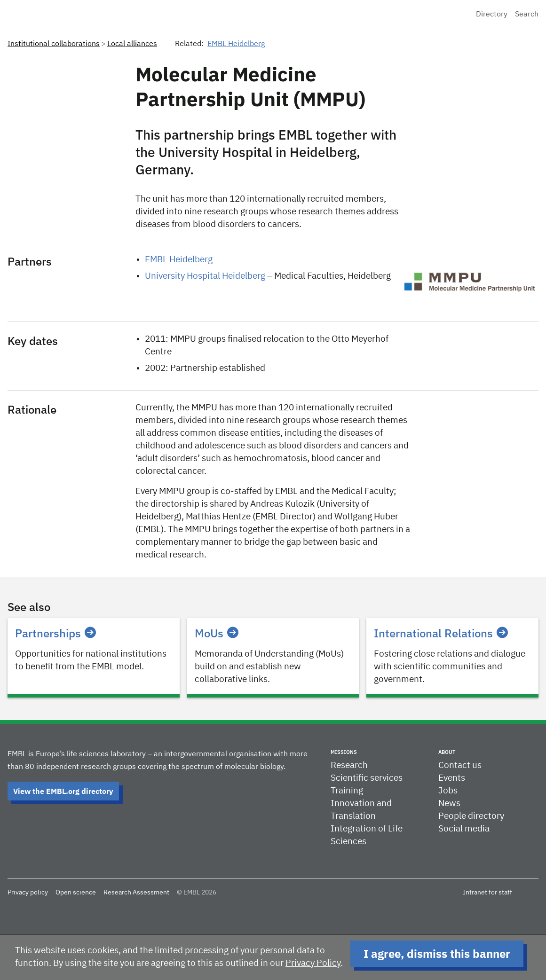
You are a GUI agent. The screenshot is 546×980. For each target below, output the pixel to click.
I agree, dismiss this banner (437, 954)
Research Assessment (136, 893)
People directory (471, 816)
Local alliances (132, 44)
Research (349, 765)
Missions (344, 752)
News (449, 804)
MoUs (217, 633)
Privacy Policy (313, 963)
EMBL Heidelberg (236, 44)
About (447, 752)
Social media (464, 829)
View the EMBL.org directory (63, 791)
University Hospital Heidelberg (205, 276)
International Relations (441, 633)
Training (347, 791)
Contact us (460, 765)
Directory (492, 15)
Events (452, 778)
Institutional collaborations (54, 44)
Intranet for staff (487, 893)
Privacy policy (28, 893)
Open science (76, 893)
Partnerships (55, 633)
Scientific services (367, 778)
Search (527, 15)
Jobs (448, 791)
